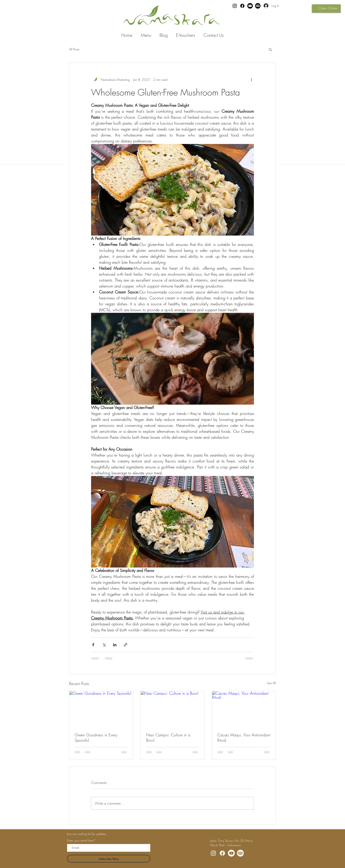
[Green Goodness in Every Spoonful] (101, 709)
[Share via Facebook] (93, 645)
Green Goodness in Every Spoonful (96, 737)
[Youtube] (250, 6)
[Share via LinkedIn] (115, 645)
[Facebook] (242, 6)
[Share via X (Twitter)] (104, 645)
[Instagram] (235, 6)
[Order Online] (326, 8)
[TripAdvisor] (258, 6)
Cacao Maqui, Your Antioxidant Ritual (244, 737)
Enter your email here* (81, 840)
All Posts (74, 49)
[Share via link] (126, 645)
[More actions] (251, 79)
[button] (270, 49)
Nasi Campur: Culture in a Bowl (168, 737)
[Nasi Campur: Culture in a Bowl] (173, 709)
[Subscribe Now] (109, 859)
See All (271, 683)
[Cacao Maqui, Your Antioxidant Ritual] (244, 709)
